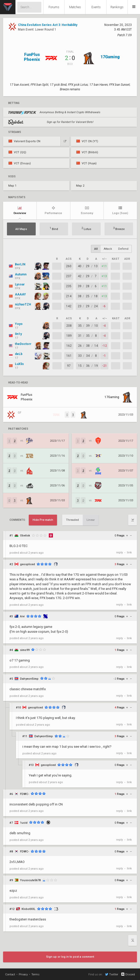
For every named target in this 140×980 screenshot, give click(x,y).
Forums (54, 7)
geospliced (27, 564)
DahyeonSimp (29, 679)
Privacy (23, 974)
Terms (35, 974)
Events (96, 7)
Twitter (112, 974)
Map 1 (12, 186)
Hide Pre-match (43, 520)
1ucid (24, 823)
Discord (128, 974)
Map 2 (80, 186)
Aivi (22, 616)
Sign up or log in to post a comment (70, 957)
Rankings (117, 7)
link (129, 553)
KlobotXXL (29, 909)
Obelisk (25, 536)
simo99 (25, 650)
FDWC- (25, 794)
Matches (75, 7)
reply (119, 553)
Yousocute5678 (30, 880)
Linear (91, 520)
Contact (10, 974)
